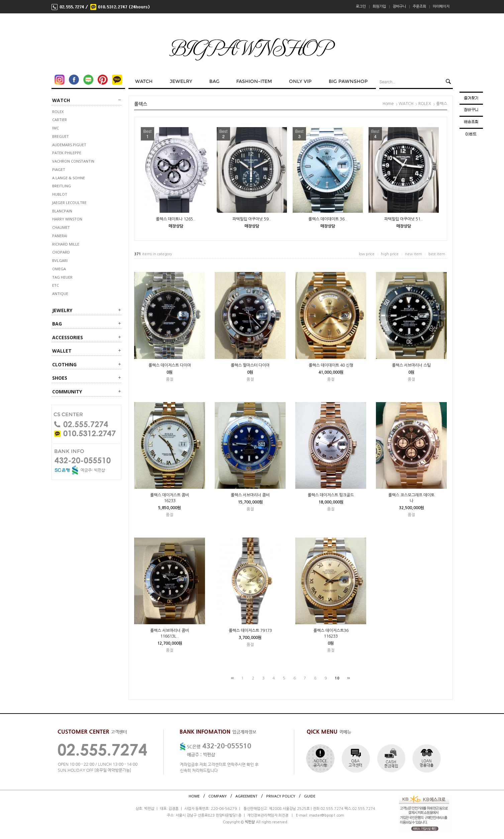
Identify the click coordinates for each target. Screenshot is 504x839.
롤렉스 (442, 104)
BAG (57, 324)
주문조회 (419, 7)
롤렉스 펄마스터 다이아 (250, 365)
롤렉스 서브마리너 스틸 (411, 365)
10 (337, 678)
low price (367, 254)
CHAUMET (61, 227)
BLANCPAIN (62, 211)
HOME (194, 796)
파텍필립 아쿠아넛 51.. (404, 219)
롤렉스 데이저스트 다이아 (170, 365)
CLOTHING (64, 364)
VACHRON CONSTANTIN (73, 161)
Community (67, 392)
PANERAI (60, 236)
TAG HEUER (62, 277)
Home (388, 104)
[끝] (348, 678)
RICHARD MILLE (66, 244)
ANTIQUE (60, 294)
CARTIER (60, 120)
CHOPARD (61, 252)
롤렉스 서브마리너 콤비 (250, 495)
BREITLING (62, 186)
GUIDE (310, 796)
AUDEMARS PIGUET (69, 145)
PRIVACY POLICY (281, 796)
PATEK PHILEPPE (67, 153)
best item (437, 254)
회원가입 (379, 7)
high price (390, 254)
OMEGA (59, 269)
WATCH (61, 100)
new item (414, 254)
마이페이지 (441, 7)
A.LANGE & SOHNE (69, 178)
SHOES (60, 378)
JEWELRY (62, 310)
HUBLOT (60, 194)
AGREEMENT (246, 796)
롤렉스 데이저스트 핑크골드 (331, 495)
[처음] (232, 678)
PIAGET (59, 169)
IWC (56, 128)
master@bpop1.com (327, 815)
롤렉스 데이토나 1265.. (176, 219)
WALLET (62, 351)
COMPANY (218, 796)
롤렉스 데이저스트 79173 (250, 631)
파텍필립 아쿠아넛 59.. (252, 219)
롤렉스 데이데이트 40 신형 (331, 365)
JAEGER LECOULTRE (69, 203)
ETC (56, 285)
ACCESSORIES (68, 337)
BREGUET (61, 136)
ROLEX (58, 112)
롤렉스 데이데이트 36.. (328, 219)
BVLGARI (60, 260)
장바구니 (399, 7)
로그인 (361, 7)
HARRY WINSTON (67, 219)
